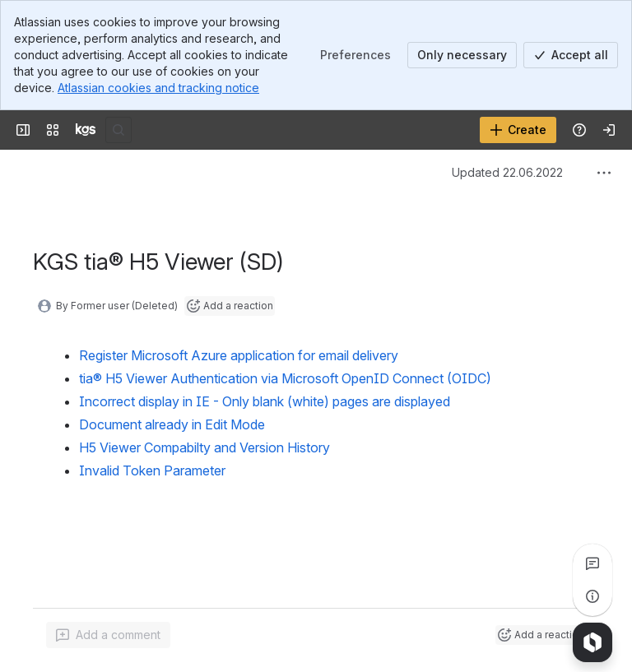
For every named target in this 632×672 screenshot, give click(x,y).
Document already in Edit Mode (172, 424)
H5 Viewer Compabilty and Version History (204, 447)
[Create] (518, 130)
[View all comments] (592, 563)
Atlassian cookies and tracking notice (158, 88)
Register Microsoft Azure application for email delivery (239, 355)
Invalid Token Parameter (152, 470)
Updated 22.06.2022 (507, 172)
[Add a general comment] (108, 635)
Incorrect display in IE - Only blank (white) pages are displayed (265, 401)
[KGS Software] (86, 130)
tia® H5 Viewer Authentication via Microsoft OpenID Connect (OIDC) (285, 378)
